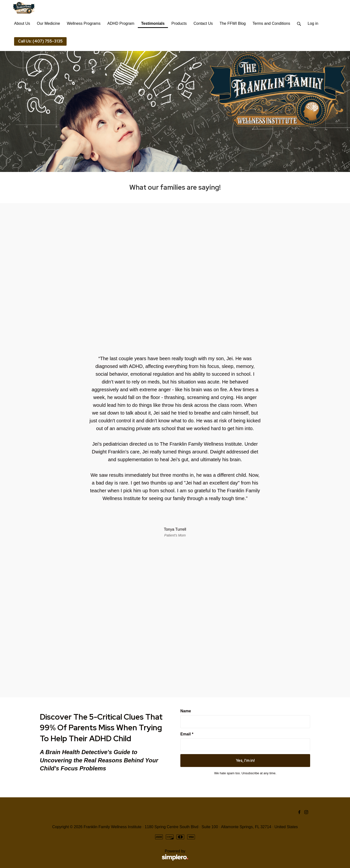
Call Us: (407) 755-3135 (40, 41)
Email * (187, 734)
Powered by (114, 855)
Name (186, 711)
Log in (313, 23)
